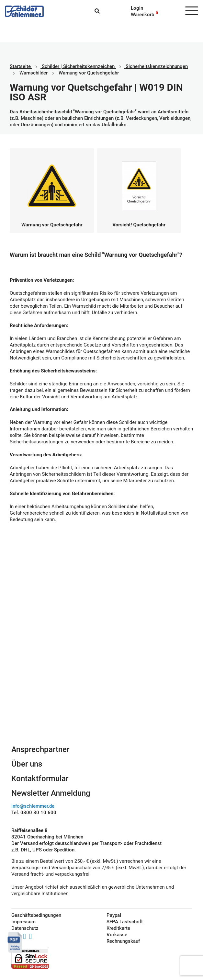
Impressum (23, 922)
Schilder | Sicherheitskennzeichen (78, 66)
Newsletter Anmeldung (51, 793)
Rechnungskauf (123, 941)
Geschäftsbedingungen (36, 915)
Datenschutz (25, 928)
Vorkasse (117, 935)
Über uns (27, 764)
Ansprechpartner (40, 749)
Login (137, 8)
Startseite (20, 66)
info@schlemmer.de (33, 806)
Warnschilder (34, 73)
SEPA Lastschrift (125, 922)
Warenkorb (142, 15)
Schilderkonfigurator (101, 678)
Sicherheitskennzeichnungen (157, 66)
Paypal (114, 915)
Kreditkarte (118, 928)
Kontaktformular (40, 779)
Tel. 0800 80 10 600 (34, 813)
